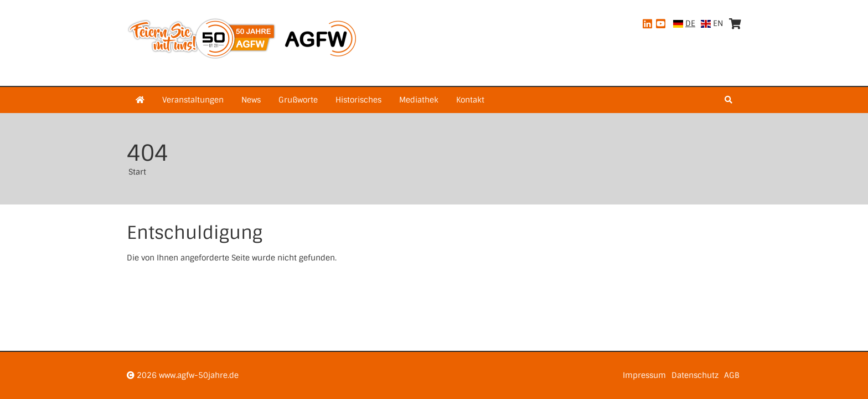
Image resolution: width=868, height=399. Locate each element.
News (251, 100)
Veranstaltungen (193, 100)
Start (137, 172)
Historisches (358, 100)
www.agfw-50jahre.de (199, 375)
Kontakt (470, 100)
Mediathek (419, 100)
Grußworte (298, 100)
